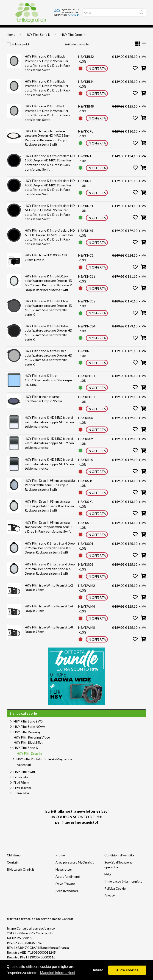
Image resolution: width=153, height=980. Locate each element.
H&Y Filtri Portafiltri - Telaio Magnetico (44, 766)
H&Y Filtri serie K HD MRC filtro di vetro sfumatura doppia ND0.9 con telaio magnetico (49, 450)
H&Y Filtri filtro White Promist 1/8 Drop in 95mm (49, 636)
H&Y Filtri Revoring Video (32, 744)
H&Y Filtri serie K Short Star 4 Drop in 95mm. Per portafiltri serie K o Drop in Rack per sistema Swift (50, 554)
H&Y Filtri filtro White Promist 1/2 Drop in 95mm (49, 594)
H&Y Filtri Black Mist (28, 749)
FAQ (108, 881)
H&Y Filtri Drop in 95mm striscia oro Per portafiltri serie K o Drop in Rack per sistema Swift (49, 512)
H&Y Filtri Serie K (38, 41)
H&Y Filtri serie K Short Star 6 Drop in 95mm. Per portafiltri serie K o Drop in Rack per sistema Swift (50, 575)
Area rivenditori (67, 897)
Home (10, 30)
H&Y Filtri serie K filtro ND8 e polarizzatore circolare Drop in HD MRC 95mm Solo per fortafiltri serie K (49, 364)
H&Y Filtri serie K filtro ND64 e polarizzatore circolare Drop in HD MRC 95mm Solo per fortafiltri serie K (49, 339)
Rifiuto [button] (98, 970)
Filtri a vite (21, 784)
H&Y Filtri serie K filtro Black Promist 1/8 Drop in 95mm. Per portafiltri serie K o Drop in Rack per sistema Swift (47, 119)
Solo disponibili (21, 51)
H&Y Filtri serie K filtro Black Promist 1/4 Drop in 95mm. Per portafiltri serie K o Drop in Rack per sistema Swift (47, 95)
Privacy (110, 902)
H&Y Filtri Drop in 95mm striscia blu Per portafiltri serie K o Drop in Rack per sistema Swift (50, 492)
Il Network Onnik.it (21, 876)
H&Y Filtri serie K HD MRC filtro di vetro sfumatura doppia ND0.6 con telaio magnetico (49, 429)
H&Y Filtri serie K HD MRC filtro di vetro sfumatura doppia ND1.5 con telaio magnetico (49, 471)
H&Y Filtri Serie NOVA (29, 733)
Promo (60, 862)
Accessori (24, 771)
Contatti (13, 869)
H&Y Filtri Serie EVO (28, 728)
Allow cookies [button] (127, 970)
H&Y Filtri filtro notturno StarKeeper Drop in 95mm (43, 406)
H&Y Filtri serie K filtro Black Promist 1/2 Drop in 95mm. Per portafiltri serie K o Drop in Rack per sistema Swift (47, 70)
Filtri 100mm (22, 794)
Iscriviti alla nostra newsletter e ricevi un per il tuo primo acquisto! (77, 823)
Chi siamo (14, 862)
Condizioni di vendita (119, 862)
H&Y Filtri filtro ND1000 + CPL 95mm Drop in (46, 264)
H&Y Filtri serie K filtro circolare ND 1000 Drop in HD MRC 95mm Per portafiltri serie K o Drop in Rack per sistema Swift (50, 169)
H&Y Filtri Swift (24, 778)
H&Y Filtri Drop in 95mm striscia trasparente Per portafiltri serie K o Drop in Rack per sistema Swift (49, 534)
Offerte (38, 30)
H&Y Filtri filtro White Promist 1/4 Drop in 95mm (49, 615)
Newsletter (64, 876)
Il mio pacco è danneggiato (123, 888)
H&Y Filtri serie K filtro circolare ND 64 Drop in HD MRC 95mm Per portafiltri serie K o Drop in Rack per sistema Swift (50, 219)
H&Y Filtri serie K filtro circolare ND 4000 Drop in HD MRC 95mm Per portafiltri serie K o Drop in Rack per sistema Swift (50, 194)
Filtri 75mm (21, 789)
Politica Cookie (115, 895)
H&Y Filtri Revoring (27, 739)
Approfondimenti (24, 30)
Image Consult (63, 925)
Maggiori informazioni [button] (58, 973)
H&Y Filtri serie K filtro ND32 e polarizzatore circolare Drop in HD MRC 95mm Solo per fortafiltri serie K (49, 314)
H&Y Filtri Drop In (73, 41)
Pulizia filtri (21, 800)
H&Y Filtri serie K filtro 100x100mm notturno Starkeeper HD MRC (49, 387)
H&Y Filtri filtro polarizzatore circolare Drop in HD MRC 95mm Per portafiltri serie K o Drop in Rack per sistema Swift (48, 144)
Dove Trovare (65, 890)
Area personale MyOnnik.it (75, 869)
